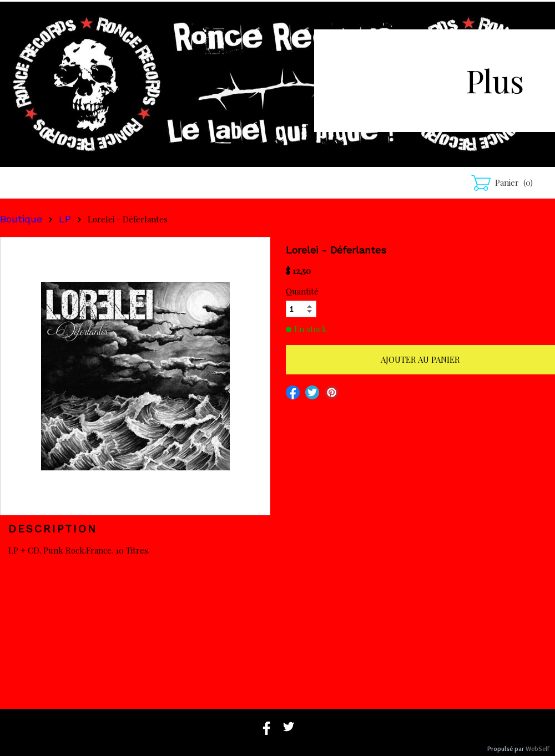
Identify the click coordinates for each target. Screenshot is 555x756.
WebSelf (538, 749)
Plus (495, 80)
